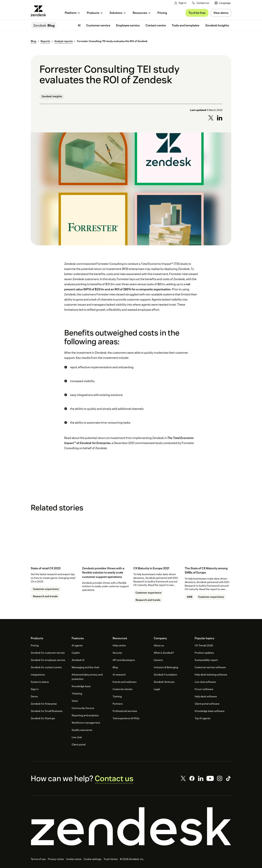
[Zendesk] (131, 827)
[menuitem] (223, 3)
